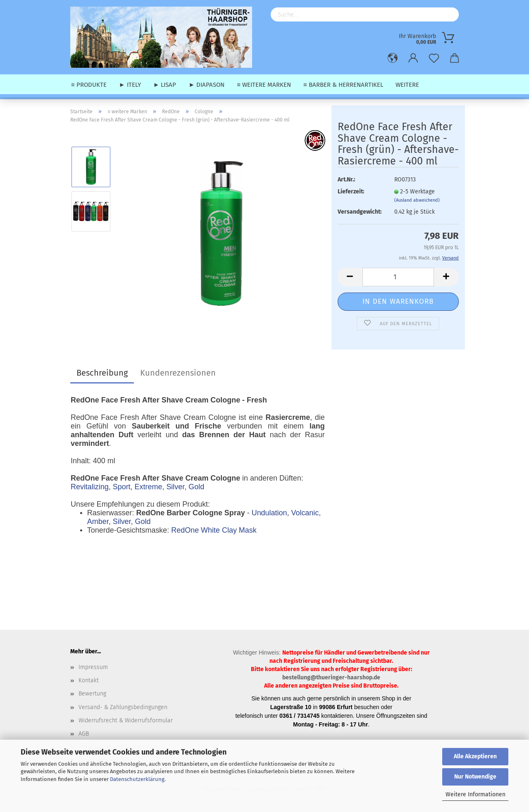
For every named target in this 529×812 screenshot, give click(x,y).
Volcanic (305, 513)
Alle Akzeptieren (475, 756)
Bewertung (92, 694)
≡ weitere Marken (264, 85)
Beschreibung (102, 373)
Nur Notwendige (475, 777)
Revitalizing (90, 487)
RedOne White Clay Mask (214, 530)
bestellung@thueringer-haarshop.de (331, 677)
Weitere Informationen (475, 794)
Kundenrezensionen (178, 373)
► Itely (130, 85)
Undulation (269, 513)
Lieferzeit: (351, 192)
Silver (175, 487)
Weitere (407, 85)
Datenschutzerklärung (137, 779)
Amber (98, 521)
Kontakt (89, 680)
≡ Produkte (89, 85)
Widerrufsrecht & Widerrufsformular (126, 720)
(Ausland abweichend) (417, 200)
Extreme (149, 487)
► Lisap (165, 85)
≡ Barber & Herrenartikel (343, 85)
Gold (196, 487)
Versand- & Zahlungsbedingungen (123, 707)
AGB (84, 734)
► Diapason (206, 85)
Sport (122, 487)
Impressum (93, 667)
